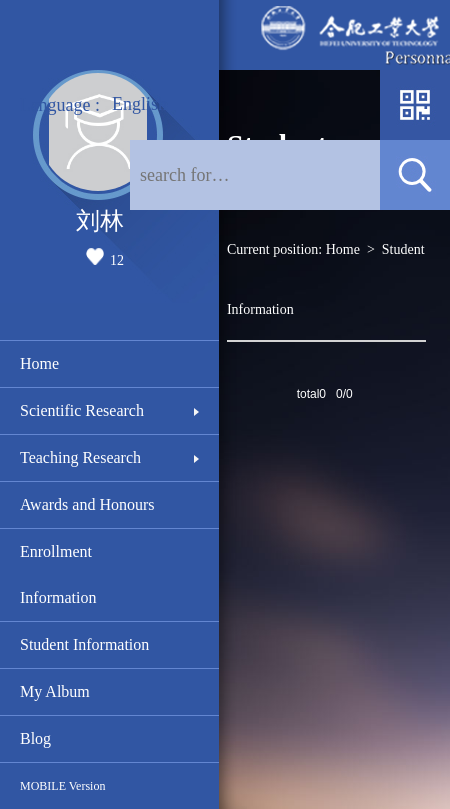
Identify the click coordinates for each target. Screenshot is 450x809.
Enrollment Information (58, 574)
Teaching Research (80, 457)
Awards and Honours (87, 504)
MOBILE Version (62, 786)
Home (39, 363)
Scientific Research (82, 410)
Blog (35, 738)
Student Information (84, 644)
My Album (55, 691)
